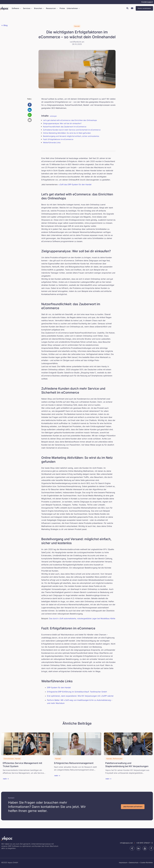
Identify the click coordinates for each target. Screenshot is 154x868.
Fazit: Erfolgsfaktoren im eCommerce (58, 139)
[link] (26, 744)
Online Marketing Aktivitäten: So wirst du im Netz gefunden (67, 133)
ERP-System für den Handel (59, 687)
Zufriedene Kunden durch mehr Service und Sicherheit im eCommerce (72, 130)
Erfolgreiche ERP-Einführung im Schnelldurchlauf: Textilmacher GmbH (77, 692)
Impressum (123, 862)
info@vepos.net (126, 843)
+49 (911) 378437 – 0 (144, 843)
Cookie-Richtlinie (146, 862)
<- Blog (4, 25)
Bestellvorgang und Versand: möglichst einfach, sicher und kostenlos (71, 136)
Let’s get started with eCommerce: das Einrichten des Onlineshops (70, 120)
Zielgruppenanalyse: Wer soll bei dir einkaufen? (62, 123)
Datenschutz (134, 862)
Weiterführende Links (52, 143)
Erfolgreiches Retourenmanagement (74, 763)
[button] (30, 105)
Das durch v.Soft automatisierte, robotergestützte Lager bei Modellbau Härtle (82, 618)
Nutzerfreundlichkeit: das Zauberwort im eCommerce (65, 127)
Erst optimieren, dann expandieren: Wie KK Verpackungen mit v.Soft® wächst (80, 696)
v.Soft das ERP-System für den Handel (75, 184)
